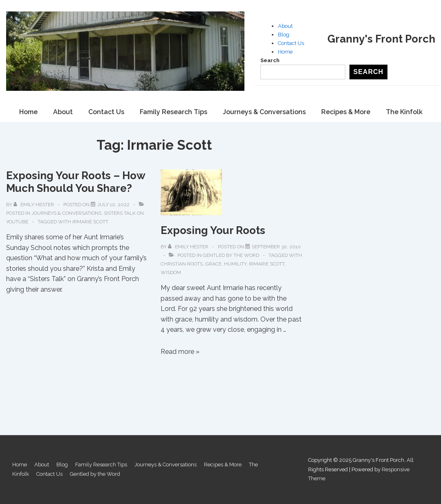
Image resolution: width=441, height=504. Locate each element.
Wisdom (171, 272)
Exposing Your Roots (213, 230)
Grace (213, 264)
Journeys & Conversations (264, 112)
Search (270, 60)
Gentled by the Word (231, 255)
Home (285, 52)
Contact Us (291, 43)
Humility (235, 264)
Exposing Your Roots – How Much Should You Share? (76, 182)
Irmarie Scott (90, 222)
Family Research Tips (173, 112)
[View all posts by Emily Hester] (34, 205)
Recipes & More (346, 112)
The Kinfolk (404, 112)
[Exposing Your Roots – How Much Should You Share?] (113, 205)
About (285, 26)
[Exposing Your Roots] (276, 247)
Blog (284, 35)
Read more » (180, 352)
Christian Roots (182, 264)
